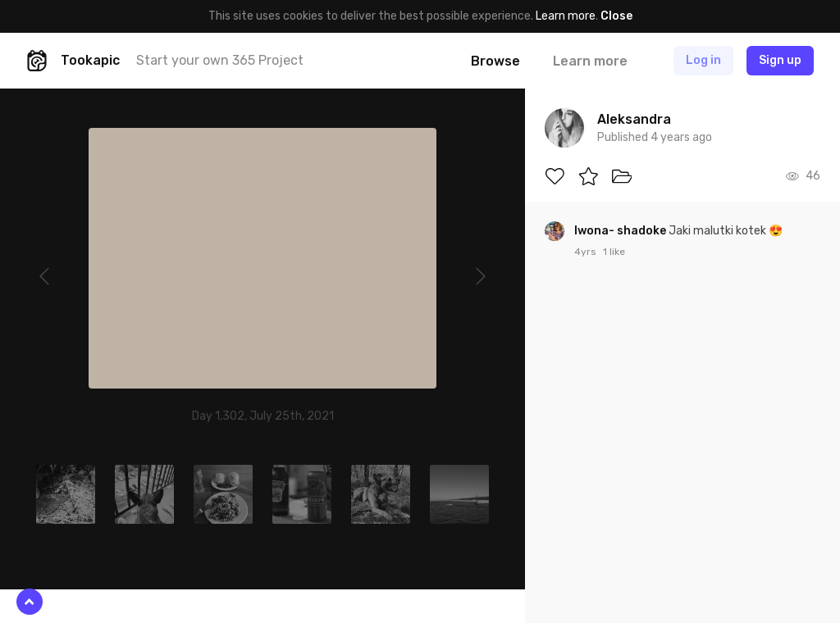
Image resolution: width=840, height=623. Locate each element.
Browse (495, 61)
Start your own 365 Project (220, 60)
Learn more (566, 16)
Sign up (780, 60)
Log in (703, 60)
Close (616, 16)
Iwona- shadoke (621, 231)
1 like (614, 252)
